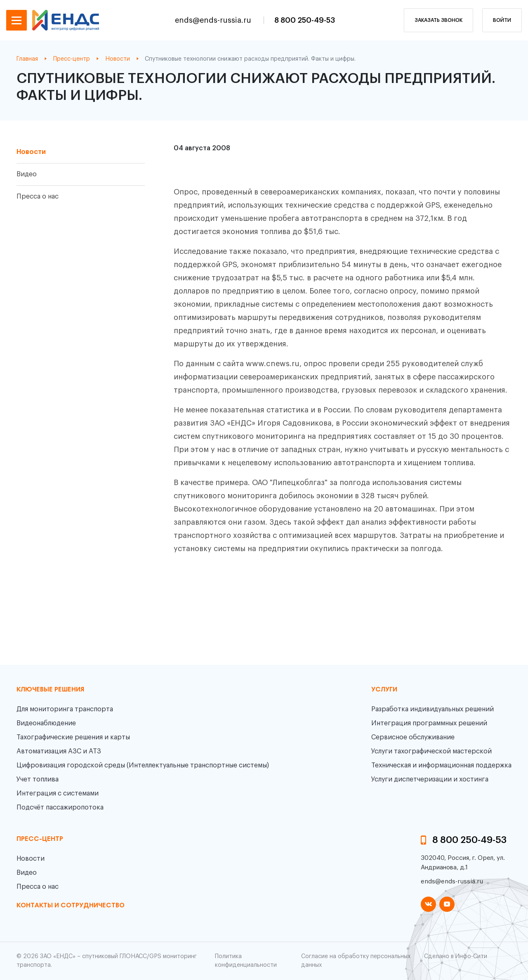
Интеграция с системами (58, 793)
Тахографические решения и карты (73, 737)
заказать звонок (438, 20)
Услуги (384, 690)
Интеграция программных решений (429, 723)
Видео (27, 174)
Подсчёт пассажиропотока (60, 807)
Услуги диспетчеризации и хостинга (430, 779)
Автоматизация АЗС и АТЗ (59, 751)
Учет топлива (38, 779)
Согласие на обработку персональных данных (356, 961)
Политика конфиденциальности (246, 961)
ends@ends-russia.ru (214, 20)
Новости (31, 152)
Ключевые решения (50, 690)
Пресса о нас (38, 196)
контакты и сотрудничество (71, 906)
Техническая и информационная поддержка (441, 765)
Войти (502, 20)
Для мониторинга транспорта (65, 709)
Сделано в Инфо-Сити (456, 956)
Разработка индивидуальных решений (433, 709)
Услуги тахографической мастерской (431, 751)
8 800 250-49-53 (305, 20)
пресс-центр (40, 839)
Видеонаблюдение (46, 723)
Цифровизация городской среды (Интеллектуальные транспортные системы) (143, 765)
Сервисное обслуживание (413, 737)
